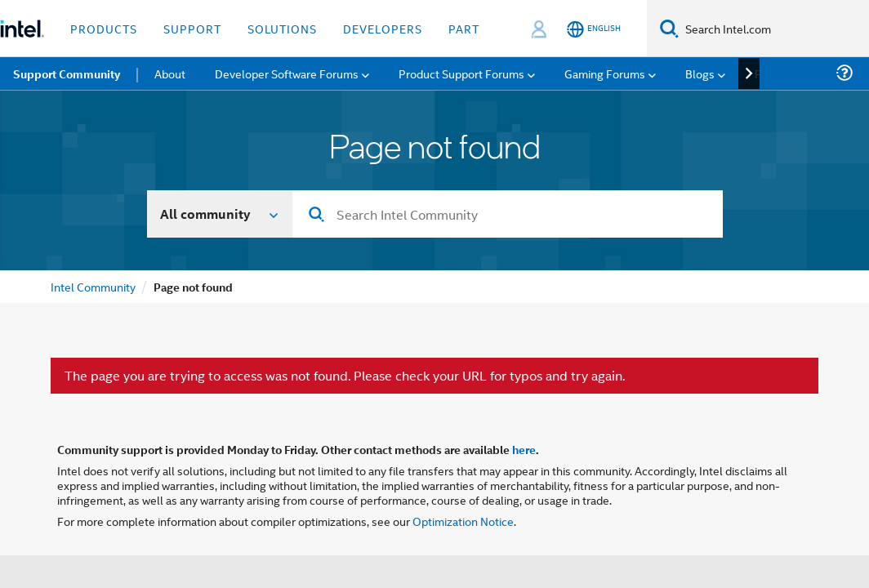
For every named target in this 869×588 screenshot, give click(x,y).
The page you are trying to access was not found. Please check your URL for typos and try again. (345, 376)
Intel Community (93, 286)
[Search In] (220, 214)
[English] (594, 29)
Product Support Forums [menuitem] (461, 73)
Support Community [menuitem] (67, 73)
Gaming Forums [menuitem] (605, 73)
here (524, 449)
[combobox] (508, 214)
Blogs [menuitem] (700, 73)
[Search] (669, 28)
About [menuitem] (170, 73)
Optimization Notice (463, 521)
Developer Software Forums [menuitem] (287, 73)
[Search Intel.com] (774, 29)
